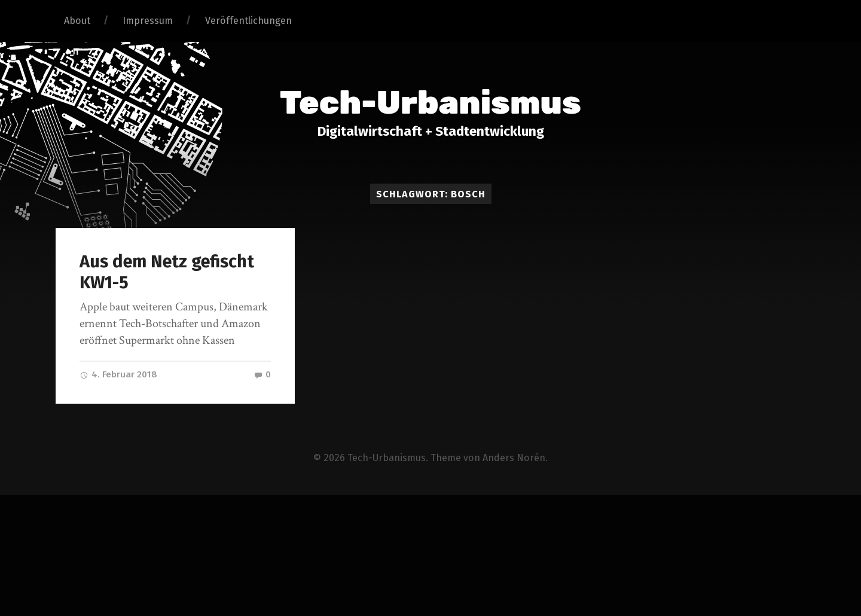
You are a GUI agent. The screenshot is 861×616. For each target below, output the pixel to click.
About (77, 21)
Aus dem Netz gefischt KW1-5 (167, 272)
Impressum (148, 21)
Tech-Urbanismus (430, 103)
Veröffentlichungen (248, 21)
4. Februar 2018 (118, 374)
